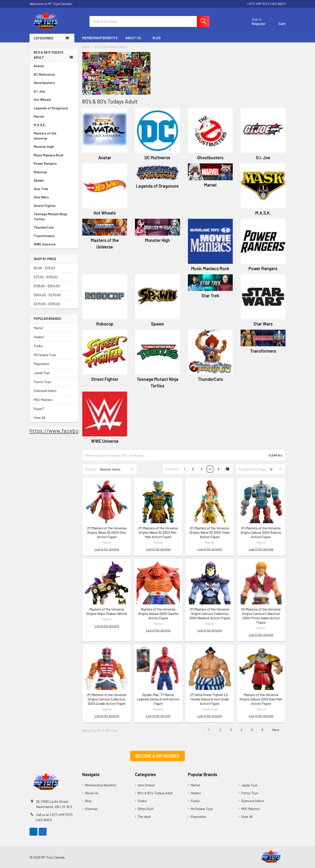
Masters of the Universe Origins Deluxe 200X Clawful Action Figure (158, 613)
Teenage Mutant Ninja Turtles (50, 216)
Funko (38, 346)
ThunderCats (44, 227)
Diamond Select (45, 391)
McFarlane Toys (45, 355)
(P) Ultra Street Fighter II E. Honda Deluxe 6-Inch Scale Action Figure (210, 699)
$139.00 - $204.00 (47, 286)
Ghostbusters (44, 83)
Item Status (146, 785)
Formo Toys (42, 382)
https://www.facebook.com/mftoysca (75, 430)
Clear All (276, 455)
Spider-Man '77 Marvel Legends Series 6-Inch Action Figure (158, 699)
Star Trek (41, 189)
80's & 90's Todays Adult (48, 55)
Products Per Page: (253, 469)
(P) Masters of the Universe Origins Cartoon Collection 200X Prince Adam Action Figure (261, 616)
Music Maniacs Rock (49, 155)
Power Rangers (45, 163)
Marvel (39, 116)
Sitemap (91, 809)
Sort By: (91, 469)
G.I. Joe (39, 91)
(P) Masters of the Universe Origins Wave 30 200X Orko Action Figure (107, 532)
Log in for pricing (107, 549)
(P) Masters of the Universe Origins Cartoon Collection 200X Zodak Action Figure (107, 699)
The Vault (144, 816)
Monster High (44, 147)
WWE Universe (45, 244)
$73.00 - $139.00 (46, 277)
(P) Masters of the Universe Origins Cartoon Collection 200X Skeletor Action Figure (210, 613)
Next (278, 730)
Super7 (39, 409)
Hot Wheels (42, 100)
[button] (157, 756)
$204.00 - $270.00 (47, 295)
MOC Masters (43, 400)
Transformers (44, 236)
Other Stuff (146, 809)
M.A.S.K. (40, 125)
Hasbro (39, 337)
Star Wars (41, 197)
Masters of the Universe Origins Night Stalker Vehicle (107, 611)
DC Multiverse (44, 74)
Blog (157, 38)
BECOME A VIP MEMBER (157, 756)
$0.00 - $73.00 (44, 268)
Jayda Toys (42, 373)
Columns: (172, 469)
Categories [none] (43, 38)
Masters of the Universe (54, 136)
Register (259, 24)
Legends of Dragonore (51, 108)
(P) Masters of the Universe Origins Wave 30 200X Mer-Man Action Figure (158, 532)
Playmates (41, 364)
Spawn (39, 180)
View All (39, 417)
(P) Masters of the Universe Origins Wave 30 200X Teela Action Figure (210, 532)
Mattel (38, 328)
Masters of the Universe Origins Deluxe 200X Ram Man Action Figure (261, 699)
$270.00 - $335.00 (47, 304)
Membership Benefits (100, 38)
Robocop (40, 172)
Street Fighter (45, 206)
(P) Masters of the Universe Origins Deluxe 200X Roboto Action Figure (261, 532)
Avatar (39, 66)
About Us (135, 38)
